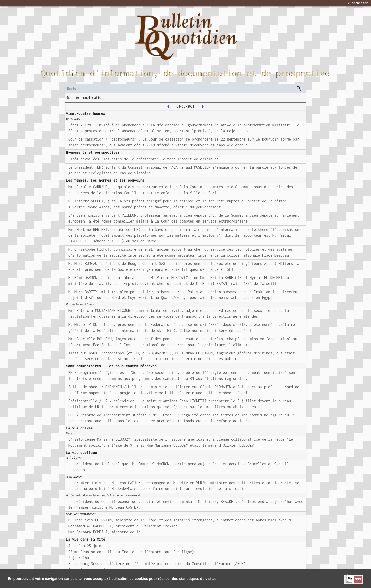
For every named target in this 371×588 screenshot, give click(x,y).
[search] (185, 89)
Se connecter (357, 3)
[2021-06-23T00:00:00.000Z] (168, 107)
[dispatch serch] (299, 88)
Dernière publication (85, 98)
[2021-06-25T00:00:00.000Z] (203, 107)
